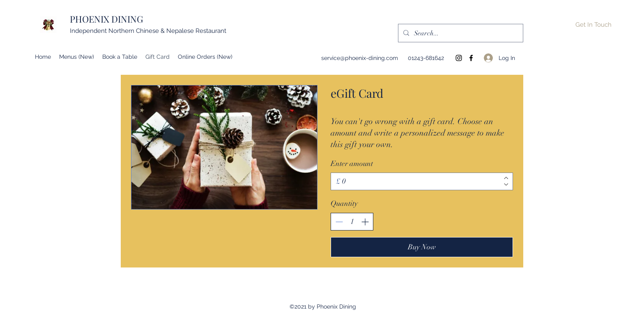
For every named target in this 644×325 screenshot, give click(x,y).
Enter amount (352, 164)
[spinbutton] (352, 222)
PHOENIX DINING (106, 19)
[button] (593, 25)
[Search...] (460, 33)
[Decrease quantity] (339, 222)
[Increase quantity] (365, 222)
